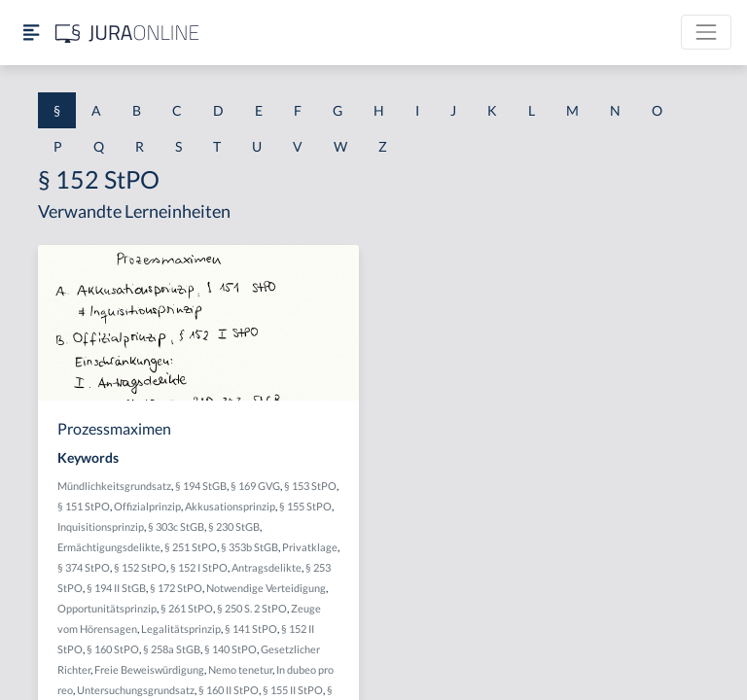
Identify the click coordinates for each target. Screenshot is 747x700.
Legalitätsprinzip (181, 629)
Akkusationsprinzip (230, 506)
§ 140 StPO (231, 649)
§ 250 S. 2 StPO (252, 608)
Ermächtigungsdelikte (109, 547)
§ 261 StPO (187, 608)
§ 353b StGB (249, 547)
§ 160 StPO (113, 649)
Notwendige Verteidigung (266, 588)
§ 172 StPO (176, 588)
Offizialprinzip (147, 506)
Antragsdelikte (267, 567)
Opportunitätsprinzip (107, 608)
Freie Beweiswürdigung (149, 669)
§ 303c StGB (176, 526)
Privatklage (310, 547)
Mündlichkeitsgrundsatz (114, 486)
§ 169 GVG (255, 486)
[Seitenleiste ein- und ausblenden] (31, 33)
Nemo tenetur (240, 669)
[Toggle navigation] (706, 32)
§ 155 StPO (305, 506)
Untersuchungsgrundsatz (136, 690)
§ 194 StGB (201, 486)
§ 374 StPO (84, 567)
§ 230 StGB (234, 526)
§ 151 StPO (84, 506)
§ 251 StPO (191, 547)
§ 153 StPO (310, 486)
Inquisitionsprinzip (101, 526)
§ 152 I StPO (199, 567)
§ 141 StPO (251, 629)
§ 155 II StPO (293, 690)
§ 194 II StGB (116, 588)
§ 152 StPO (140, 567)
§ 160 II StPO (229, 690)
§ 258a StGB (172, 649)
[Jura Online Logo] (127, 33)
